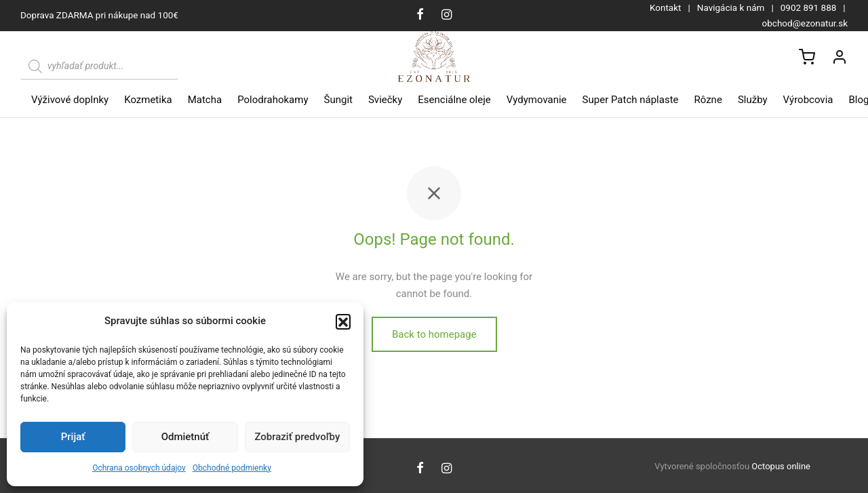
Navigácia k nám (731, 7)
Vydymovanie (537, 100)
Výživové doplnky (70, 100)
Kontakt (665, 7)
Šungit (338, 100)
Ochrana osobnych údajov (139, 468)
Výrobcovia (808, 100)
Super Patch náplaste (631, 100)
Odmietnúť (185, 437)
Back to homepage (434, 345)
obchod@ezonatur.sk (805, 23)
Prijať (73, 437)
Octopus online (781, 466)
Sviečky (385, 100)
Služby (753, 100)
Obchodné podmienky (232, 468)
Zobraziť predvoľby (297, 437)
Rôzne (708, 100)
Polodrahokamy (273, 100)
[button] (343, 321)
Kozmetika (148, 100)
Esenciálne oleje (454, 100)
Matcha (205, 100)
